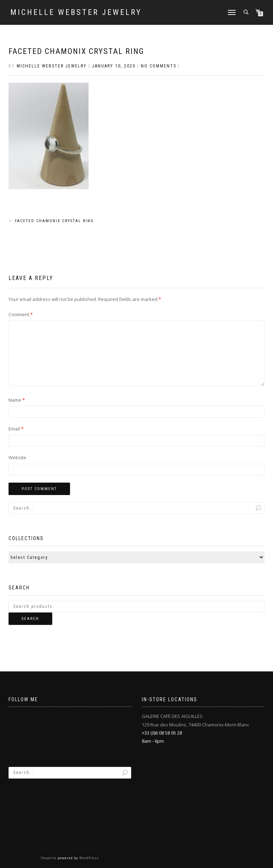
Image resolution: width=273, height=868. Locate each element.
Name (17, 400)
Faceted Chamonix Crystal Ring (76, 51)
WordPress (89, 858)
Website (17, 457)
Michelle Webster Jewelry (76, 12)
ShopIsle (49, 858)
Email (16, 429)
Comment (21, 314)
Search (30, 619)
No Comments (159, 66)
